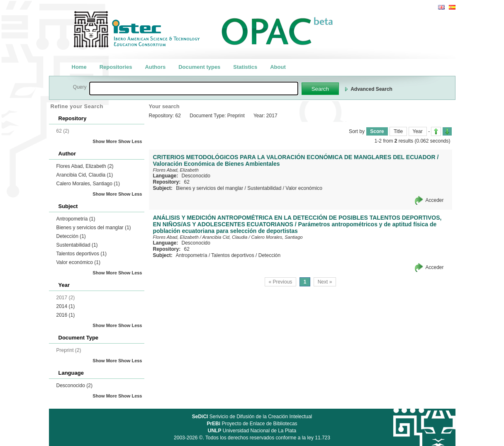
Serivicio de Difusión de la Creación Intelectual (252, 417)
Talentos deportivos (82, 254)
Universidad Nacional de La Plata (252, 431)
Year (418, 131)
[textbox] (194, 88)
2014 (66, 306)
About (278, 67)
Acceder (434, 200)
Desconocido (74, 385)
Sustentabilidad (77, 245)
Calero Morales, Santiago (88, 184)
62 (187, 182)
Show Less (130, 141)
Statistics (245, 67)
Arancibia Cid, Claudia (85, 175)
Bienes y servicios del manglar (94, 228)
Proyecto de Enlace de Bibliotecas (252, 424)
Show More (105, 141)
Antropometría (76, 219)
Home (79, 67)
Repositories (116, 67)
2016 (66, 315)
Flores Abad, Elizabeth (85, 166)
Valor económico (79, 262)
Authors (155, 67)
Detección (71, 236)
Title (398, 131)
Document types (199, 67)
